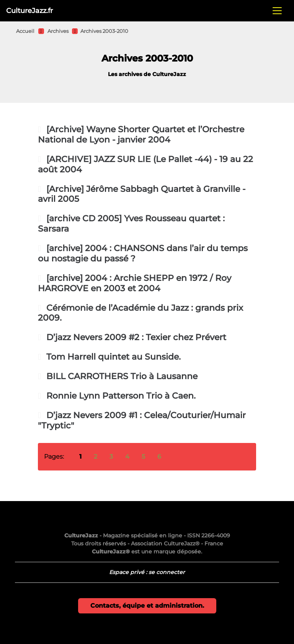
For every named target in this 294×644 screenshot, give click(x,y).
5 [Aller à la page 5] (143, 457)
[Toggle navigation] (277, 11)
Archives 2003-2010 (104, 31)
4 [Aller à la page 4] (127, 457)
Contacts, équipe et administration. (147, 606)
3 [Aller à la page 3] (111, 457)
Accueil (25, 31)
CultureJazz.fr (29, 11)
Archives (58, 31)
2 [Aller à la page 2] (96, 457)
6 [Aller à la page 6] (159, 457)
